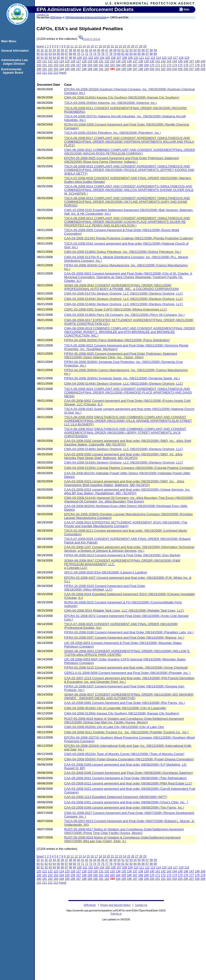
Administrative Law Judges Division (15, 62)
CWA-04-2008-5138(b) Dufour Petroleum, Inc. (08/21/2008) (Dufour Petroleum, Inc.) (123, 252)
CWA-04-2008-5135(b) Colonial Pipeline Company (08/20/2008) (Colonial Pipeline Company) (129, 468)
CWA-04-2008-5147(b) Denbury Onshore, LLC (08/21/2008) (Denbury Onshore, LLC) (124, 293)
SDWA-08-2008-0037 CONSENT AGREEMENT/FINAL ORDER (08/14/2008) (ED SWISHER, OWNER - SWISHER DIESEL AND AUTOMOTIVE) (129, 696)
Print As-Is (116, 914)
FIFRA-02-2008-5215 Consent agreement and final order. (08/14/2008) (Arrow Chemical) (126, 667)
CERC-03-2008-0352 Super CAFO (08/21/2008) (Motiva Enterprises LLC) (115, 309)
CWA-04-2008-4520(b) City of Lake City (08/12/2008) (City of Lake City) (114, 727)
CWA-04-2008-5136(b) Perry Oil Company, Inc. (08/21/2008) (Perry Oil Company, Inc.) (124, 315)
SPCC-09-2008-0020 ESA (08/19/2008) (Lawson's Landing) (106, 572)
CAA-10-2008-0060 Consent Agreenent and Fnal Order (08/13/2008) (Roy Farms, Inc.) (124, 703)
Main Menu (9, 41)
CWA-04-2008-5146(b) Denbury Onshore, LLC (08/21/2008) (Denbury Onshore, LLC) (124, 304)
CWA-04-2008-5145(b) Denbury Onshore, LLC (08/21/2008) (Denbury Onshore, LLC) (124, 299)
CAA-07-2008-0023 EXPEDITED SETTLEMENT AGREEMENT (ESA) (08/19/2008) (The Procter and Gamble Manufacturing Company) (126, 524)
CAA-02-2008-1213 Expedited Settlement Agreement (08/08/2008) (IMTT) (116, 797)
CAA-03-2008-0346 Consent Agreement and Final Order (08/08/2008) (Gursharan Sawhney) (129, 773)
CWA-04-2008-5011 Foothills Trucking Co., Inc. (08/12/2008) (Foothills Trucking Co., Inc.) (126, 732)
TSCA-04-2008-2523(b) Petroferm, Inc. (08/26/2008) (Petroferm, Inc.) (112, 133)
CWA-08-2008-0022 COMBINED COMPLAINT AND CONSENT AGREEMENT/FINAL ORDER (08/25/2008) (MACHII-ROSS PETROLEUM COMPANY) (129, 152)
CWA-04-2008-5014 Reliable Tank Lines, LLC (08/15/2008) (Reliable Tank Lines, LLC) (124, 610)
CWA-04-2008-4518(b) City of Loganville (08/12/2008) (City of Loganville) (115, 708)
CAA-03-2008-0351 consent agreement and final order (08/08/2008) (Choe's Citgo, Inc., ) (126, 802)
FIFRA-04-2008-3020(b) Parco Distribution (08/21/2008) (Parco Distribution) (117, 340)
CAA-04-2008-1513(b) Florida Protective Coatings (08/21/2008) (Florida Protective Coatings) (129, 238)
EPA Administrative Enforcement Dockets (86, 18)
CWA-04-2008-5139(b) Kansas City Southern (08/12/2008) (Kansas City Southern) (122, 713)
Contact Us (43, 15)
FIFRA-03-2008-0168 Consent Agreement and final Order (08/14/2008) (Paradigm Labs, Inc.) (129, 632)
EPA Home (56, 18)
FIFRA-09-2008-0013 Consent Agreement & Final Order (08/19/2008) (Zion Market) (122, 555)
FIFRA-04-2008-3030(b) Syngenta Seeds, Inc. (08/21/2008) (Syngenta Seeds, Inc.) (122, 378)
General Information (16, 51)
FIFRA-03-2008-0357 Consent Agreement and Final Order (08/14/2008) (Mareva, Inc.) (124, 638)
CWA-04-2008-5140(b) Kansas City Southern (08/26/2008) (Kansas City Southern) (122, 97)
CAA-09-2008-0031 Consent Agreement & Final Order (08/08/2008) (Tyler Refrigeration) (125, 778)
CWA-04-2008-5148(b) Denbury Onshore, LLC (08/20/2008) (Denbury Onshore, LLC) (124, 449)
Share (186, 9)
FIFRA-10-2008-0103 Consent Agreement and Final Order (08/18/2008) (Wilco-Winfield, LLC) (105, 588)
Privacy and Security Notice (115, 905)
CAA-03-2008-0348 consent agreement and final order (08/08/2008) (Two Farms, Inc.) (124, 807)
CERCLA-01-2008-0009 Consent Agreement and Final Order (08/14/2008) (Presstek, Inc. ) (127, 673)
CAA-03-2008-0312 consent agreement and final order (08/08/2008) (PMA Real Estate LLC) (128, 783)
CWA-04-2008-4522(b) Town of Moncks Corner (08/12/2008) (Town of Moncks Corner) (124, 754)
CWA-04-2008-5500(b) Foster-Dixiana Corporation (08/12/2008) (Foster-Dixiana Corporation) (129, 759)
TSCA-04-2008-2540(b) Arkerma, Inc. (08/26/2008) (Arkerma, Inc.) (110, 103)
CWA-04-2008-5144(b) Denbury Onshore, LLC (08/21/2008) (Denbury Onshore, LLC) (124, 384)
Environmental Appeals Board (13, 71)
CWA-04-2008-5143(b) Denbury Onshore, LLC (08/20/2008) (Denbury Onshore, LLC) (124, 462)
